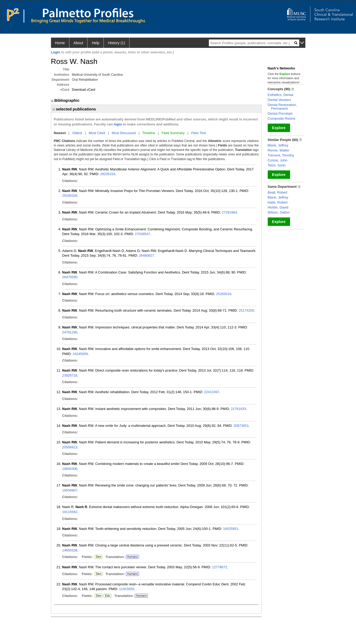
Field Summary (173, 133)
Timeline (149, 133)
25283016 (224, 294)
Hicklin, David (278, 207)
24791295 (70, 332)
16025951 (231, 529)
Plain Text (199, 133)
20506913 (70, 447)
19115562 (70, 512)
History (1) (117, 43)
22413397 (212, 392)
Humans (132, 557)
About (78, 43)
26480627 (147, 255)
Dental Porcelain (280, 113)
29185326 (70, 196)
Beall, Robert (278, 192)
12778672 (220, 567)
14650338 (70, 550)
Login (56, 52)
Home (60, 43)
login (118, 124)
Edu (107, 596)
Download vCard (84, 90)
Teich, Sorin (277, 165)
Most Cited (97, 133)
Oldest (77, 133)
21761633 (239, 409)
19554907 (70, 490)
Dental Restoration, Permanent (282, 107)
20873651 (241, 426)
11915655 (127, 589)
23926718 (70, 375)
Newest (60, 133)
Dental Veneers (279, 100)
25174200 (246, 310)
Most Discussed (124, 133)
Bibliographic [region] (66, 100)
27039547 (143, 234)
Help (96, 43)
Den (98, 557)
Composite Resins (282, 118)
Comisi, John (278, 160)
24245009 (80, 354)
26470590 (70, 277)
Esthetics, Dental (281, 95)
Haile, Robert (278, 202)
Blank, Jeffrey (278, 145)
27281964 (229, 212)
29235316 (108, 174)
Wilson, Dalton (279, 212)
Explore (279, 128)
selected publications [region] (74, 109)
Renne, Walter (279, 150)
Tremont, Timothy (281, 155)
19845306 (70, 469)
